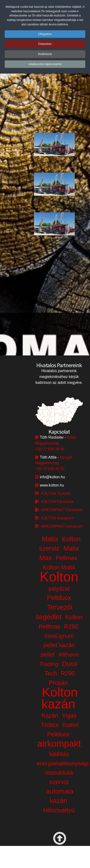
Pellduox (59, 598)
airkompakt (59, 744)
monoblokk (59, 773)
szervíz (59, 782)
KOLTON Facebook (57, 502)
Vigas (69, 716)
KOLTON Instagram (57, 518)
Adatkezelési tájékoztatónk (45, 64)
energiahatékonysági (63, 763)
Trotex (50, 725)
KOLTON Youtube (56, 493)
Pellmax (66, 558)
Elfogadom (45, 34)
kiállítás (59, 754)
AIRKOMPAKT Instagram (62, 526)
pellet (48, 654)
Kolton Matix (59, 567)
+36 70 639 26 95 (50, 449)
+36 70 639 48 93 (50, 469)
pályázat (59, 589)
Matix (50, 539)
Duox (70, 664)
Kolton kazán (60, 698)
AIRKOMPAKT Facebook (62, 510)
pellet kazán (59, 645)
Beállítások (45, 54)
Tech (51, 673)
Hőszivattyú (59, 810)
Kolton (59, 577)
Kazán (50, 716)
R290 (71, 627)
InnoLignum (59, 636)
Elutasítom (45, 44)
